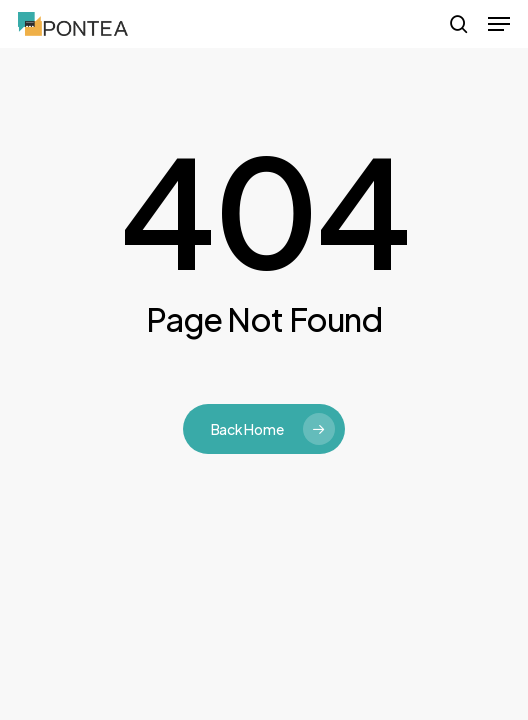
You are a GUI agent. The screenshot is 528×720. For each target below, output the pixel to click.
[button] (499, 24)
